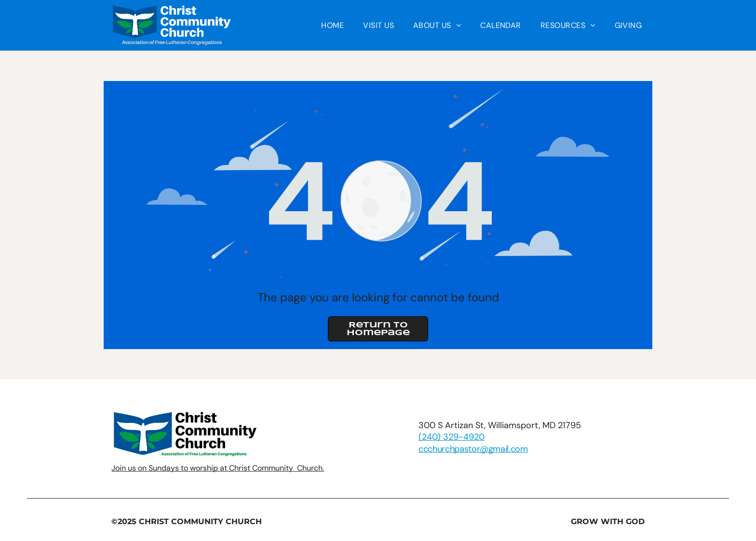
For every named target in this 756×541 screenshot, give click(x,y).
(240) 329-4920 (452, 437)
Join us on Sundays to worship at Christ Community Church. (218, 468)
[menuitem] (332, 25)
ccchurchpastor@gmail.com (473, 449)
